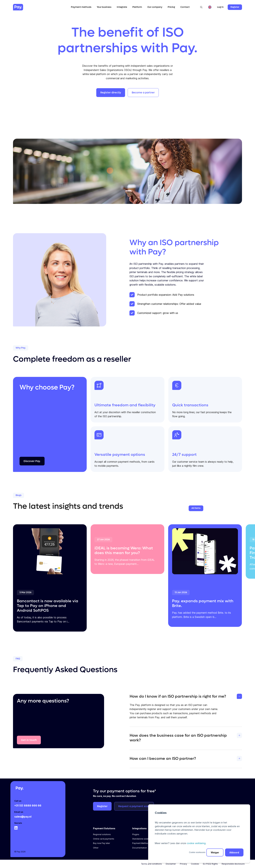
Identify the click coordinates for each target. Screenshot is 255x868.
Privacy (183, 864)
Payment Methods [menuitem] (141, 843)
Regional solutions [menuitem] (102, 834)
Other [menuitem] (96, 848)
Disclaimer (171, 864)
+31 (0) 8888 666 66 (28, 806)
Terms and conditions (151, 864)
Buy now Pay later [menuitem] (102, 843)
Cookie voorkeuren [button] (197, 852)
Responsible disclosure (233, 864)
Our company (155, 7)
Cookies (195, 864)
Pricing (171, 7)
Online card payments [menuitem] (104, 839)
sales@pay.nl (23, 817)
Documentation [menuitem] (140, 848)
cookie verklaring (196, 843)
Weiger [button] (215, 852)
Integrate (122, 7)
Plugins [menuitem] (136, 834)
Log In (220, 7)
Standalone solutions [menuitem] (142, 839)
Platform (137, 7)
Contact (185, 7)
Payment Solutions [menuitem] (104, 828)
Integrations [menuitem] (139, 828)
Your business (104, 7)
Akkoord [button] (234, 852)
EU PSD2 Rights (210, 864)
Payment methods (81, 7)
